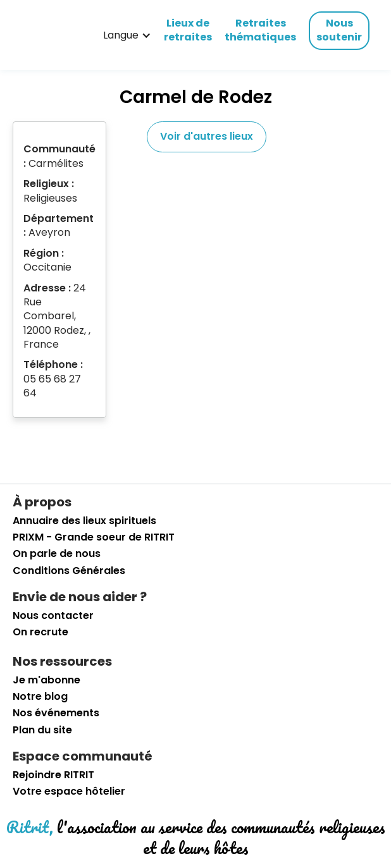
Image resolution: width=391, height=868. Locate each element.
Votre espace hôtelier (69, 792)
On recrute (40, 632)
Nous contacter (53, 616)
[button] (127, 35)
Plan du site (42, 730)
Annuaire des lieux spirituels (84, 521)
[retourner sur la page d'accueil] (35, 35)
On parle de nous (57, 554)
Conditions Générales (69, 571)
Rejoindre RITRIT (53, 775)
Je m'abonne (47, 680)
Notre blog (40, 697)
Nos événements (56, 713)
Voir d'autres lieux (207, 136)
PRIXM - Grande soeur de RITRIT (94, 537)
